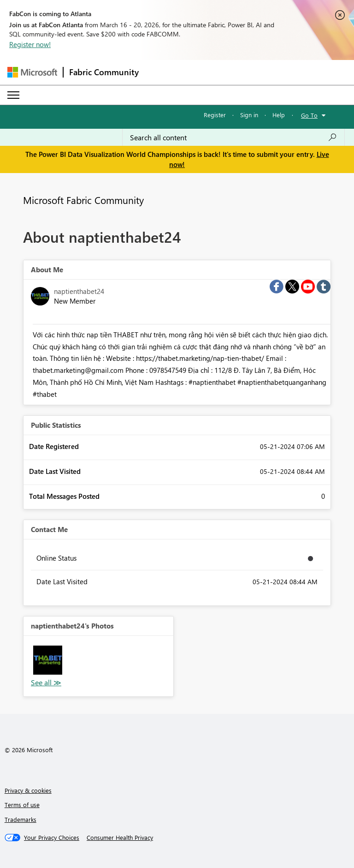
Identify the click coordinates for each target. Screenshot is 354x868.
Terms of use (22, 805)
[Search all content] (233, 138)
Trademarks (21, 819)
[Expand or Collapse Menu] (13, 95)
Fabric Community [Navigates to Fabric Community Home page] (104, 72)
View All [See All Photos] (46, 683)
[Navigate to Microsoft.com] (32, 72)
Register (215, 115)
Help (279, 115)
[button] (48, 660)
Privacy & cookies (28, 790)
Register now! (30, 44)
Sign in (249, 115)
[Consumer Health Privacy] (120, 838)
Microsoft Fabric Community (83, 200)
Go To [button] (309, 115)
